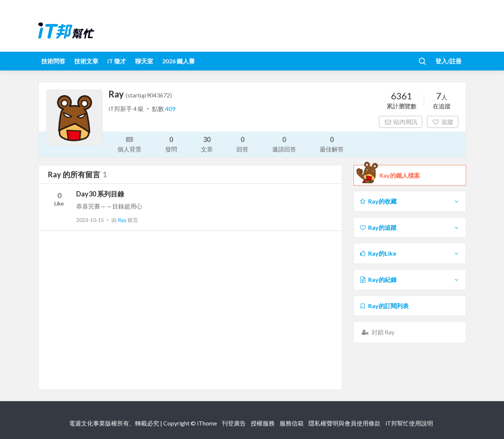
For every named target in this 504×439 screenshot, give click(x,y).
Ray (123, 220)
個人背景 (129, 144)
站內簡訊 (401, 122)
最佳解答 (332, 144)
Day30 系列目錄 (100, 194)
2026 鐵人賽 (178, 61)
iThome (207, 423)
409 (170, 109)
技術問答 (53, 61)
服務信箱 (292, 423)
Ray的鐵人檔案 (400, 175)
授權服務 (263, 423)
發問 (171, 144)
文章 (207, 144)
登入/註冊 (448, 61)
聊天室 (144, 61)
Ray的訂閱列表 (384, 306)
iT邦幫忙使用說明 (409, 423)
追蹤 (443, 122)
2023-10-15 (90, 220)
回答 (242, 144)
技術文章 (86, 61)
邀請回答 (284, 144)
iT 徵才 (117, 61)
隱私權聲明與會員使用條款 (345, 423)
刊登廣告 (234, 423)
